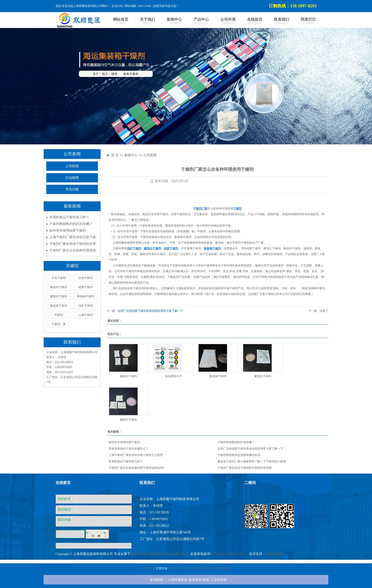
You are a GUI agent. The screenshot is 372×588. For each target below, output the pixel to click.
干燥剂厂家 (59, 324)
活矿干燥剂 (86, 306)
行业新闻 (72, 178)
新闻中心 (169, 21)
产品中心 (196, 21)
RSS (141, 6)
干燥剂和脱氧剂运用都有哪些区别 (239, 455)
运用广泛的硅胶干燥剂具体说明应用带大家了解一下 (150, 311)
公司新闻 (72, 166)
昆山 (200, 568)
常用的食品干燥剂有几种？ (69, 217)
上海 (213, 568)
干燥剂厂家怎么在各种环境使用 (73, 250)
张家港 (221, 568)
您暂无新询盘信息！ (166, 6)
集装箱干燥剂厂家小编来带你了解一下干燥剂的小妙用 (252, 461)
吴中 (180, 568)
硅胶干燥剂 (86, 287)
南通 (228, 568)
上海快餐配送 (177, 580)
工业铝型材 (219, 580)
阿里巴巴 (303, 21)
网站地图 (130, 6)
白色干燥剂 (86, 278)
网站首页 (115, 21)
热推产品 (146, 568)
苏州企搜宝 (275, 554)
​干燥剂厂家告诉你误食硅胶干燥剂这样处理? (137, 468)
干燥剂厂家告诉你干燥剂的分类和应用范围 (245, 468)
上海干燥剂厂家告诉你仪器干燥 (73, 237)
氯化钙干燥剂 (59, 287)
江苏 (174, 568)
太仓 (187, 568)
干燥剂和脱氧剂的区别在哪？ (71, 224)
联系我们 (276, 21)
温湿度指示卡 (173, 376)
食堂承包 (195, 580)
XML (149, 6)
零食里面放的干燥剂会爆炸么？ (129, 449)
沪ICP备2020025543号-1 (229, 554)
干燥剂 (59, 315)
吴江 (206, 568)
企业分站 (117, 6)
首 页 (115, 155)
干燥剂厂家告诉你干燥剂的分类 (73, 244)
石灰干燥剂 (59, 278)
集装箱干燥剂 (86, 296)
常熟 (193, 568)
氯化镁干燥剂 (59, 306)
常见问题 (72, 189)
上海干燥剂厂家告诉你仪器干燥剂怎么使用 (136, 455)
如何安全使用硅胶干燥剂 (68, 230)
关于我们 (142, 21)
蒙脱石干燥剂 (59, 296)
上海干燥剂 (86, 315)
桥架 (206, 580)
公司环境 (223, 21)
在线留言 (249, 21)
